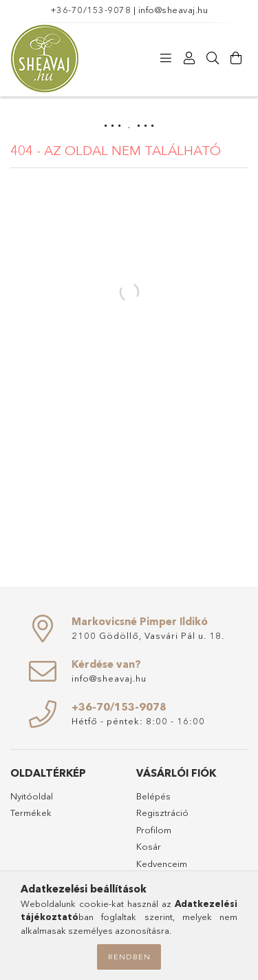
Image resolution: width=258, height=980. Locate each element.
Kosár (149, 846)
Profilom (154, 830)
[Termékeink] (166, 59)
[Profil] (189, 59)
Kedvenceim (162, 864)
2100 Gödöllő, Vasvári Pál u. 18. (148, 635)
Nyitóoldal (32, 796)
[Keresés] (213, 59)
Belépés (153, 796)
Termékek (31, 813)
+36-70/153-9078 (91, 10)
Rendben (129, 957)
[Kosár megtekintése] (236, 59)
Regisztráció (162, 813)
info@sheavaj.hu (173, 10)
